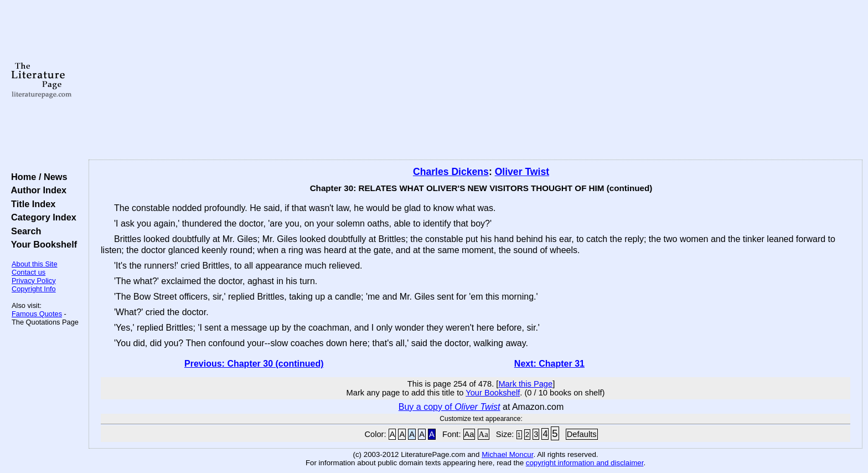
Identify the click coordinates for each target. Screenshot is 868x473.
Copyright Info (34, 289)
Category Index (41, 217)
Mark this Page (525, 384)
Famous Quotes (37, 314)
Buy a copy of (449, 407)
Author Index (36, 190)
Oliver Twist (522, 172)
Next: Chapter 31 (549, 364)
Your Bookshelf (42, 244)
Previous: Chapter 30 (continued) (254, 364)
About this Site (35, 264)
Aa (469, 434)
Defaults (582, 434)
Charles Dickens (451, 172)
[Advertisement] (476, 80)
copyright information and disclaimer (585, 463)
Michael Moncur (507, 454)
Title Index (31, 204)
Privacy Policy (34, 281)
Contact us (29, 272)
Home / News (37, 177)
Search (24, 231)
